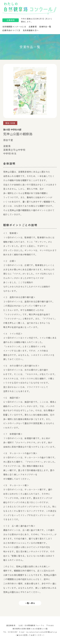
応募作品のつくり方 (11, 30)
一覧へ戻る (30, 603)
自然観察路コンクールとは (14, 27)
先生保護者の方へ (31, 30)
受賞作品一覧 (45, 27)
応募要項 (33, 27)
